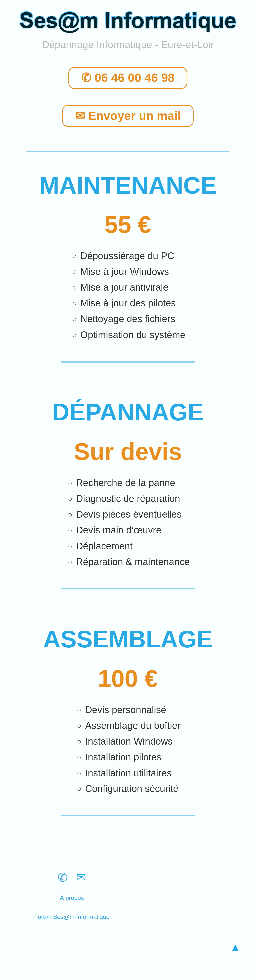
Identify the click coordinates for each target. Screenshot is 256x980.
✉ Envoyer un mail (128, 116)
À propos (72, 898)
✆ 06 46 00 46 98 (128, 78)
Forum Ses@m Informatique (72, 917)
